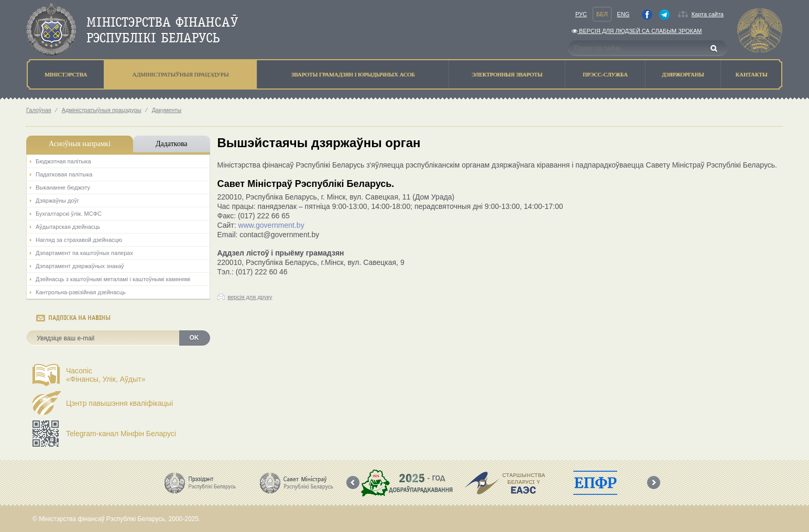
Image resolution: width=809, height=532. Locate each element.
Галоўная (39, 110)
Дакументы (167, 110)
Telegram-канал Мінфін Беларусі (121, 434)
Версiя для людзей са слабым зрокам (637, 31)
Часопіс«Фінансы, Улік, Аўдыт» (106, 375)
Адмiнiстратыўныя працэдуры (102, 110)
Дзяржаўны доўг (57, 201)
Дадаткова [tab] (172, 144)
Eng (624, 14)
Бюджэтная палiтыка (63, 161)
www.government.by (271, 225)
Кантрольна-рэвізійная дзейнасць (81, 292)
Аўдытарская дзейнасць (68, 227)
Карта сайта (708, 14)
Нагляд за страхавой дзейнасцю (79, 240)
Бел (602, 14)
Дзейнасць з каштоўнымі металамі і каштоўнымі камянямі (113, 279)
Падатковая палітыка (64, 174)
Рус (581, 14)
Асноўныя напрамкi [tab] (80, 144)
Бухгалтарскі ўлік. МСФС (69, 214)
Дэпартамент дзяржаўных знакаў (80, 266)
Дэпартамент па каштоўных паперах (84, 253)
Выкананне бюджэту (63, 187)
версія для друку (250, 297)
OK (194, 338)
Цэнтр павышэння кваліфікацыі (119, 403)
